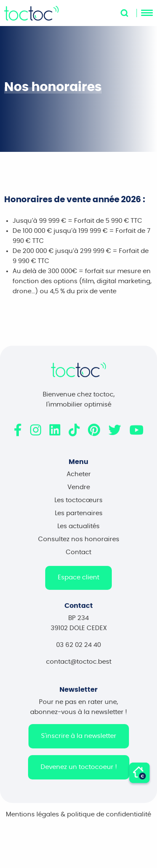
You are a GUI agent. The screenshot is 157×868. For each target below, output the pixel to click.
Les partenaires (79, 518)
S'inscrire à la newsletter (79, 741)
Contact (78, 557)
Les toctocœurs (78, 505)
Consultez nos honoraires (79, 544)
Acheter (79, 479)
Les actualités (78, 531)
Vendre (79, 492)
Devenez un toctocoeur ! (79, 772)
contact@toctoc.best (79, 667)
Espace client (78, 583)
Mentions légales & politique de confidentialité (78, 820)
